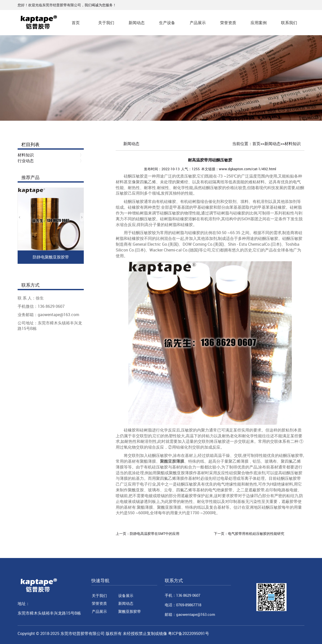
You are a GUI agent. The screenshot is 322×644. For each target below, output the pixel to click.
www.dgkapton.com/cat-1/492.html (248, 169)
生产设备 (167, 23)
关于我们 (106, 23)
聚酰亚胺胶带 (130, 611)
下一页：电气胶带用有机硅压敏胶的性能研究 (249, 533)
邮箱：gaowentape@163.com (190, 614)
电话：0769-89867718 (183, 605)
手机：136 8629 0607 (183, 595)
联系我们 (289, 23)
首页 (76, 23)
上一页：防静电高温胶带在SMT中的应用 (148, 533)
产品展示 (198, 23)
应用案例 (259, 23)
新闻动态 (137, 23)
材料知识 (293, 144)
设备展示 (126, 595)
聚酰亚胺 (136, 490)
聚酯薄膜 (145, 507)
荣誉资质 (228, 23)
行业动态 (26, 161)
